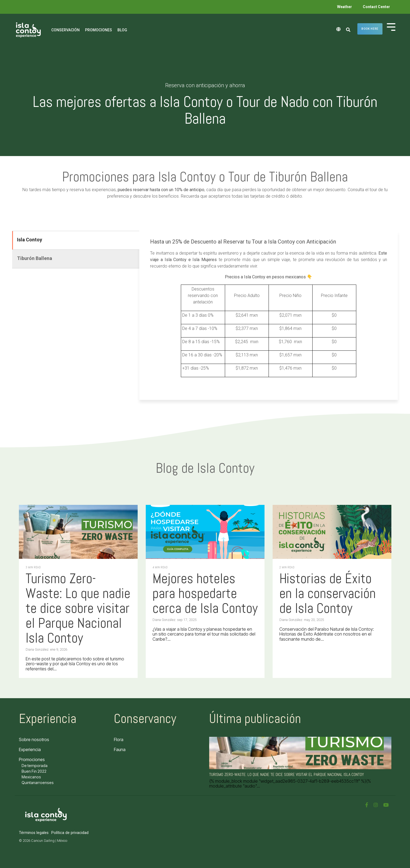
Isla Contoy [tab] (30, 240)
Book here (370, 29)
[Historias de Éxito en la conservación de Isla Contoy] (332, 532)
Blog (122, 30)
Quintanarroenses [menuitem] (38, 783)
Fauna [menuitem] (120, 749)
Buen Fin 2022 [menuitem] (34, 771)
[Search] (348, 30)
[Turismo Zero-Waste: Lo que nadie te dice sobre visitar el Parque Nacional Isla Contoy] (78, 532)
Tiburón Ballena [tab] (35, 258)
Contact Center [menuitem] (376, 7)
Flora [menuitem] (119, 739)
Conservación (65, 30)
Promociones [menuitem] (32, 759)
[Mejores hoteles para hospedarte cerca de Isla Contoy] (205, 532)
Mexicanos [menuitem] (31, 777)
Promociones (99, 30)
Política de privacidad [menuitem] (70, 833)
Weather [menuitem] (345, 7)
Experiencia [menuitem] (30, 749)
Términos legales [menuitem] (34, 833)
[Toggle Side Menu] (391, 26)
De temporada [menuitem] (35, 766)
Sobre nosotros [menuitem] (34, 739)
